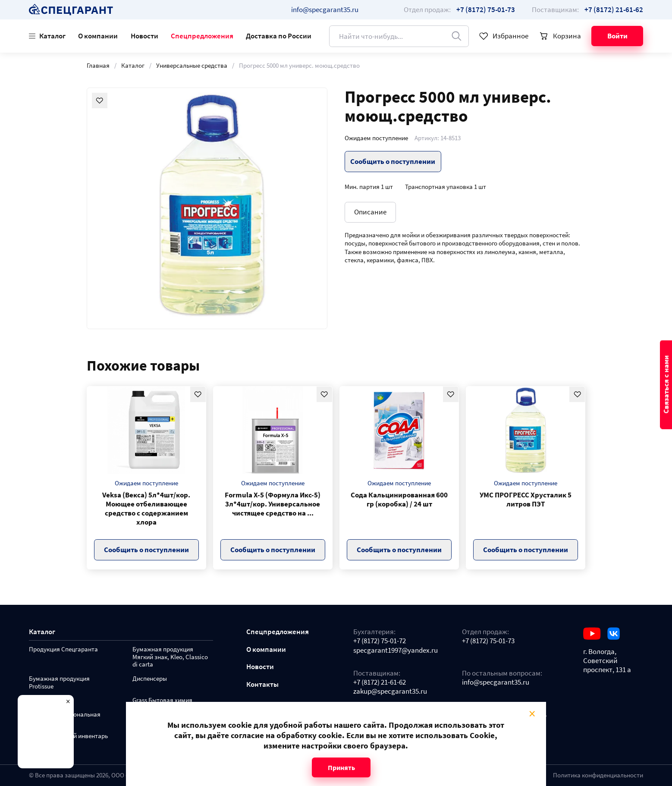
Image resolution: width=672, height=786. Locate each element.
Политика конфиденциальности (598, 775)
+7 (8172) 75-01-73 (488, 641)
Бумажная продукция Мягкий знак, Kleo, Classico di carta (170, 657)
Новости (144, 36)
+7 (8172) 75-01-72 (380, 641)
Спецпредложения (202, 36)
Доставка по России (279, 36)
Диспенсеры (150, 679)
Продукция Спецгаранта (63, 649)
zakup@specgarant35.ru (390, 691)
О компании (98, 36)
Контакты (262, 684)
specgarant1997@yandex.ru (396, 650)
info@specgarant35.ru (325, 9)
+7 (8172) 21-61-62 (380, 682)
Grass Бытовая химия (162, 700)
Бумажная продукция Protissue (59, 683)
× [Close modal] (532, 714)
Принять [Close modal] (341, 767)
